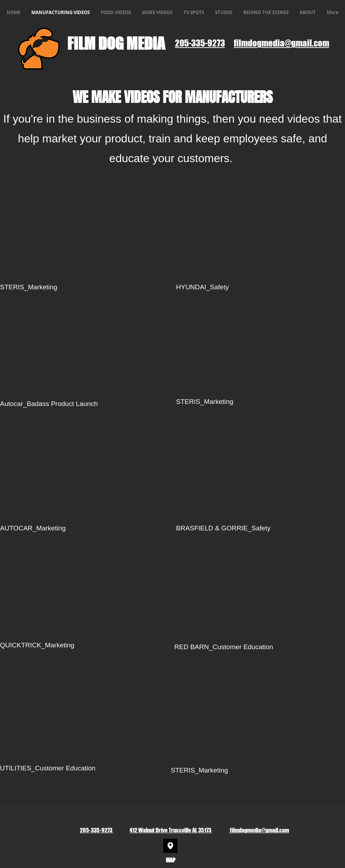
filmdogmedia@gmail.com (259, 830)
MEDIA (147, 44)
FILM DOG (97, 44)
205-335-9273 (97, 830)
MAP (171, 860)
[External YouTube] (261, 230)
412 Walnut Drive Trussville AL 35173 (171, 830)
